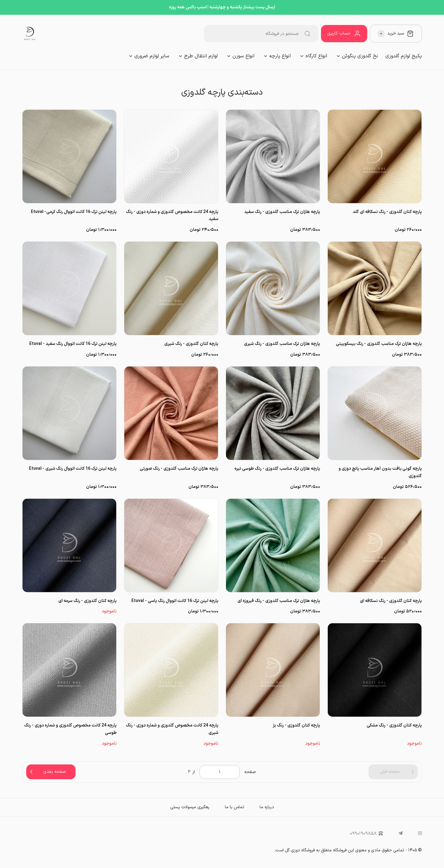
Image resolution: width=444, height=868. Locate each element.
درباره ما (267, 807)
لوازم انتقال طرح (201, 56)
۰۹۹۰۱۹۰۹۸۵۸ (366, 834)
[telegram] (401, 834)
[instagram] (420, 834)
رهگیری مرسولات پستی (190, 807)
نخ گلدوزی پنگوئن (360, 56)
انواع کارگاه (316, 56)
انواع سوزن (243, 56)
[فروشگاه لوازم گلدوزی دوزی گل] (30, 34)
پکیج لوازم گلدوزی (404, 56)
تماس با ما (234, 807)
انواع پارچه (280, 56)
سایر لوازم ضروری (152, 56)
